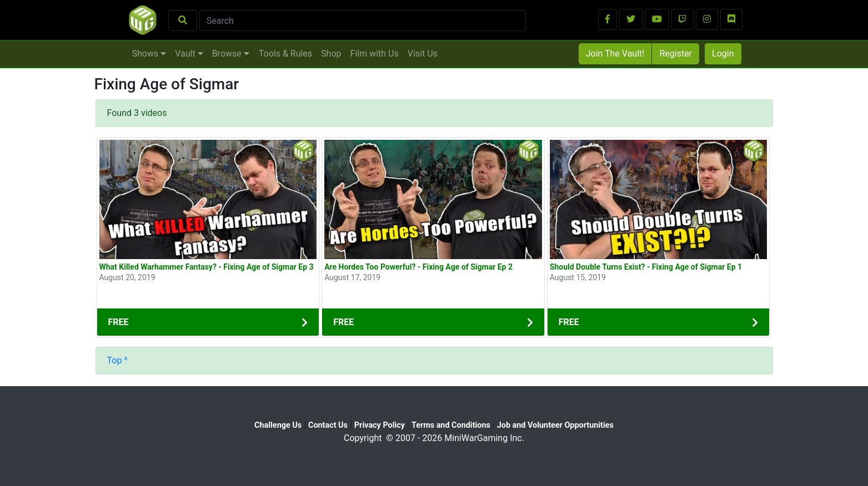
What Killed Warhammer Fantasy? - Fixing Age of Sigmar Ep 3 (207, 267)
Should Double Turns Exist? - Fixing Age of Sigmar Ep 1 (646, 267)
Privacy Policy (380, 425)
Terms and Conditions (451, 425)
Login (723, 54)
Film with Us (375, 54)
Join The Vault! (615, 54)
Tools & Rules (285, 54)
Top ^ (118, 360)
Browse (231, 54)
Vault (189, 54)
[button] (608, 19)
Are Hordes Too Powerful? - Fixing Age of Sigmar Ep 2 (418, 267)
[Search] (363, 21)
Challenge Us (278, 425)
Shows (149, 54)
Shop (331, 54)
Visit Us (423, 54)
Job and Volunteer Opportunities (555, 425)
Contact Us (328, 425)
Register (676, 54)
